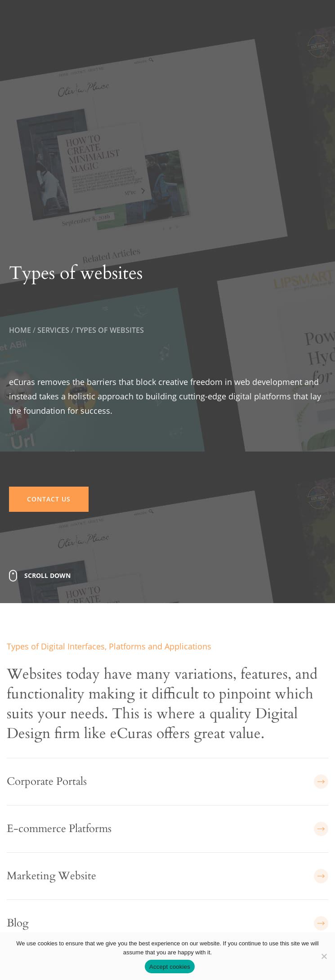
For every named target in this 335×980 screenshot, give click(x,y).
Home (20, 330)
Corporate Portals (167, 782)
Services (53, 330)
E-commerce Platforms (167, 829)
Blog (167, 923)
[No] (324, 956)
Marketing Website (167, 876)
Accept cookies (170, 967)
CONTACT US (49, 499)
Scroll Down (47, 575)
